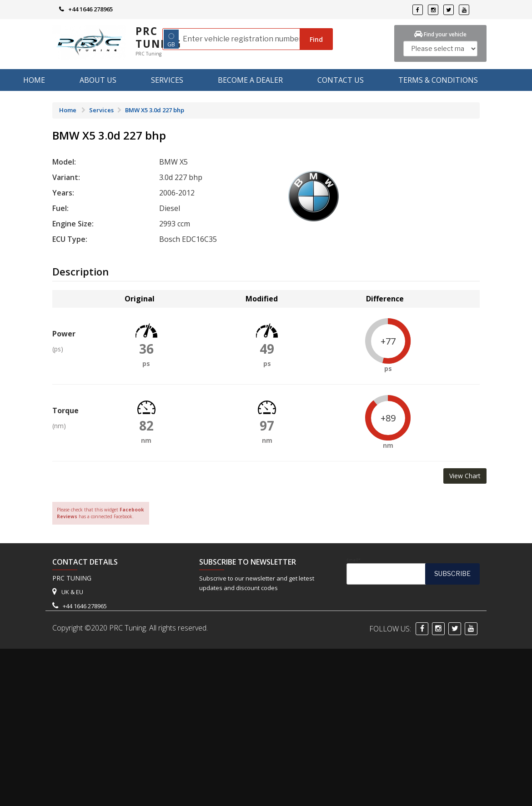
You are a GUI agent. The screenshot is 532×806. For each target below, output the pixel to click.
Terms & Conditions (438, 80)
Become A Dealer (250, 80)
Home (34, 80)
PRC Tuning (158, 38)
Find (316, 39)
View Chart (465, 476)
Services (167, 80)
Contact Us (341, 80)
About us (98, 80)
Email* (413, 571)
